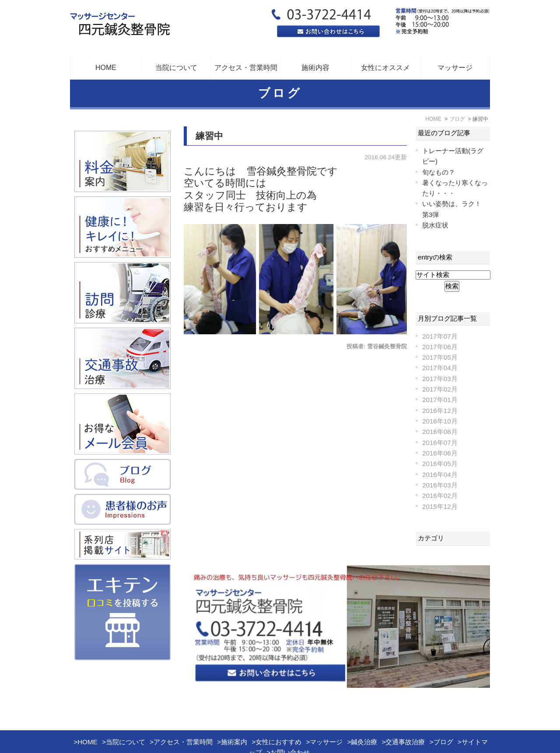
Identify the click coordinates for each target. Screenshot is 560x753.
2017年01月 (440, 400)
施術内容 (315, 68)
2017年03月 (440, 379)
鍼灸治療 (364, 720)
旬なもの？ (439, 172)
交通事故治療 (405, 720)
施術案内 (234, 720)
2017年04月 (440, 368)
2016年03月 (440, 485)
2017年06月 (440, 347)
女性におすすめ (278, 720)
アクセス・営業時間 (246, 68)
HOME (106, 68)
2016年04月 (440, 475)
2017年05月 (440, 357)
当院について (126, 720)
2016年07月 (440, 443)
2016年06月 (440, 453)
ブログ (443, 720)
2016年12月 (440, 411)
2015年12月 (440, 506)
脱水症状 (435, 225)
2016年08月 (440, 432)
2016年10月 (440, 421)
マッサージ (455, 68)
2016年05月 (440, 464)
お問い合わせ (290, 730)
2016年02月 (440, 496)
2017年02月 (440, 389)
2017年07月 (440, 336)
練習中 (209, 136)
